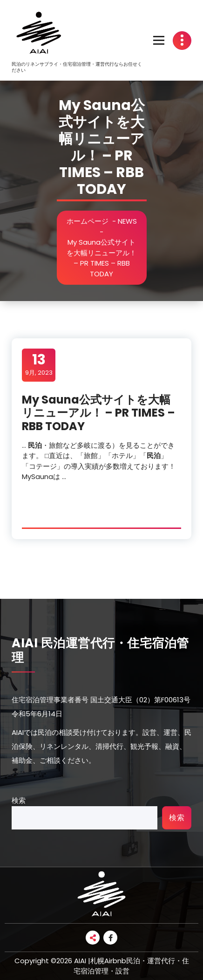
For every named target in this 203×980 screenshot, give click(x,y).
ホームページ (88, 221)
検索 (19, 800)
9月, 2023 (39, 364)
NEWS (127, 221)
